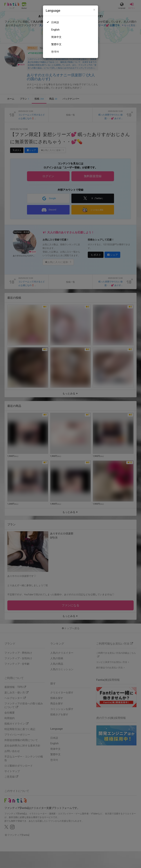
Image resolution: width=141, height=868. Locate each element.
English (55, 30)
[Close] (94, 10)
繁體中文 (56, 44)
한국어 (55, 52)
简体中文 (56, 37)
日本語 (55, 22)
